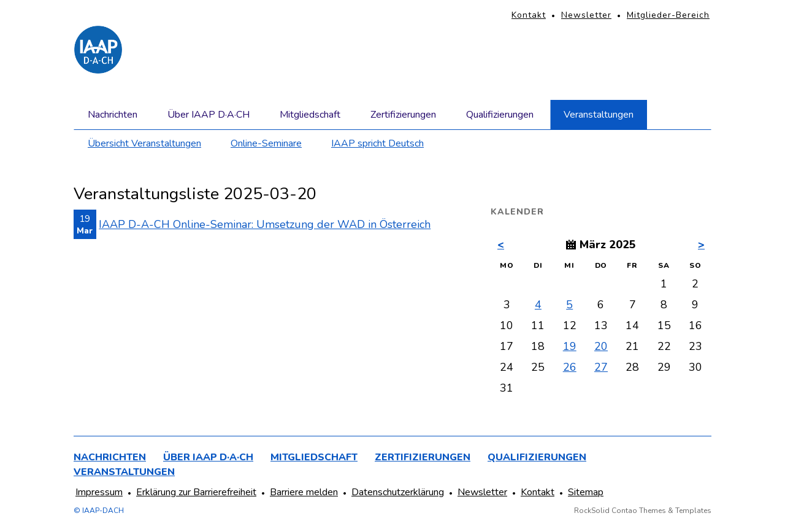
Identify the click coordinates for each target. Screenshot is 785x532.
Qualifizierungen (500, 115)
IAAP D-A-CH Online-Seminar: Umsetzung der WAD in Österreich (265, 224)
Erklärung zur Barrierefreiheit (196, 492)
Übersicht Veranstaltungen (144, 143)
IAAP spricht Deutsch (377, 143)
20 (601, 346)
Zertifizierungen (403, 115)
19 (570, 346)
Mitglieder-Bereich (668, 15)
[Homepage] (98, 50)
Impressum (99, 492)
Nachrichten (113, 115)
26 (570, 367)
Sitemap (586, 492)
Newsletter (586, 15)
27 (601, 367)
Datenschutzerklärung (398, 492)
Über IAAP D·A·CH (209, 115)
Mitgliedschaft (310, 115)
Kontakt (529, 15)
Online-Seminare (266, 143)
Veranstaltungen (599, 115)
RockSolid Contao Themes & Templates (643, 511)
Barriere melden (304, 492)
